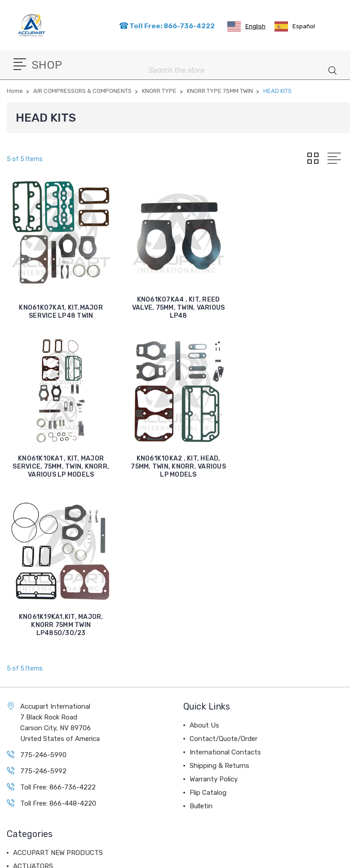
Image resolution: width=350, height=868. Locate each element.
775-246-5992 (43, 612)
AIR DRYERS (32, 761)
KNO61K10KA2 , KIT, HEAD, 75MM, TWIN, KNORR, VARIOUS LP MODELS (61, 466)
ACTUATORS (33, 707)
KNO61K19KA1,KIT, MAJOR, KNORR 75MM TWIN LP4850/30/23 (178, 466)
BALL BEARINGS (39, 775)
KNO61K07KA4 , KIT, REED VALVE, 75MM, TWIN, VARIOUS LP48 (179, 308)
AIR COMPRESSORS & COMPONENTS (70, 734)
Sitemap (205, 857)
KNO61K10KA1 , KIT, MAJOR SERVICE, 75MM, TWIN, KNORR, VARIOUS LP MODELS (296, 308)
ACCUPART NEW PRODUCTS (58, 694)
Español (295, 26)
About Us (204, 566)
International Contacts (225, 593)
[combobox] (246, 26)
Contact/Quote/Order (224, 580)
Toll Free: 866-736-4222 (167, 26)
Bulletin (201, 647)
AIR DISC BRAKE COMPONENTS (62, 721)
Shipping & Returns (219, 607)
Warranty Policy (214, 620)
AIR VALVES (32, 748)
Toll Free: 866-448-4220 (58, 644)
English (246, 26)
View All (26, 788)
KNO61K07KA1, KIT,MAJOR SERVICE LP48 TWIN (61, 312)
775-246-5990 (43, 596)
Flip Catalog (208, 634)
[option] (295, 26)
